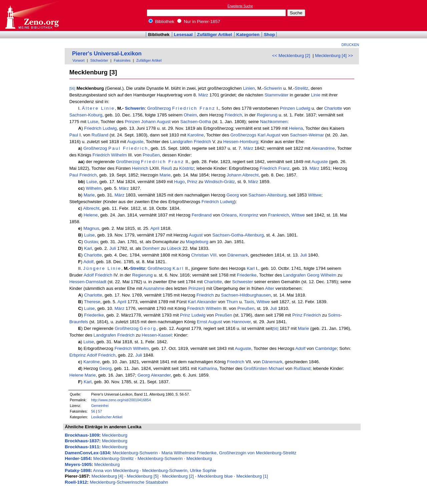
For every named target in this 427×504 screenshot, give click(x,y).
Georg (233, 195)
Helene (91, 215)
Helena (296, 128)
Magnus (91, 228)
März (203, 95)
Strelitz (301, 88)
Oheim (190, 115)
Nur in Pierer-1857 (199, 22)
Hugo (179, 182)
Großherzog (159, 108)
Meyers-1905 (78, 464)
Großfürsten (255, 368)
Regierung (267, 115)
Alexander (207, 302)
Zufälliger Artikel (215, 35)
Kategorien (248, 35)
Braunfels (79, 322)
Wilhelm (119, 155)
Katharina (208, 368)
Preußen (151, 155)
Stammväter (277, 95)
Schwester (243, 282)
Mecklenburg (114, 435)
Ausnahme (154, 288)
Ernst (202, 322)
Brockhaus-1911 (82, 447)
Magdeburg (197, 242)
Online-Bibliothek (32, 16)
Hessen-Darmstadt (88, 282)
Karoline (196, 135)
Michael (276, 368)
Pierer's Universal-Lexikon (107, 54)
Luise (93, 122)
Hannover (241, 322)
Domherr (151, 248)
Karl (262, 135)
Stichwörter (99, 60)
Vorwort (78, 60)
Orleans (229, 215)
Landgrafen (181, 142)
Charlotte (333, 108)
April (155, 228)
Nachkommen (274, 122)
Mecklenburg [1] (252, 476)
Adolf (88, 262)
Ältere (90, 108)
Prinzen (287, 108)
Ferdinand (201, 215)
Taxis (249, 302)
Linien (249, 88)
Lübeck (174, 248)
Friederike (247, 275)
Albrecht (250, 175)
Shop (269, 35)
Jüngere (94, 268)
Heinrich (140, 168)
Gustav (91, 242)
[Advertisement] (396, 15)
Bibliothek (161, 22)
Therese (92, 302)
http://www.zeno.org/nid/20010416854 (121, 400)
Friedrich (185, 108)
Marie (165, 175)
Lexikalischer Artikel (107, 417)
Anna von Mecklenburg (116, 470)
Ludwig (303, 108)
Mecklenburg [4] (107, 476)
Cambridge (326, 348)
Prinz (192, 182)
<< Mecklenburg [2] (291, 56)
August (164, 122)
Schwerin (273, 88)
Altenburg (254, 235)
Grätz (229, 182)
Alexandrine (323, 148)
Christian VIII (204, 255)
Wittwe (315, 195)
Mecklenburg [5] (143, 476)
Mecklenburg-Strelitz (114, 458)
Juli (113, 248)
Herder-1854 (78, 458)
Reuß (167, 168)
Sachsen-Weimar (307, 135)
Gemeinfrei (100, 406)
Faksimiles (122, 60)
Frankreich (278, 215)
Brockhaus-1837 (82, 441)
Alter (269, 288)
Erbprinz (78, 355)
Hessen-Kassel (157, 335)
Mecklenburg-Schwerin (135, 453)
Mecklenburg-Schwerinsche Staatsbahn (129, 482)
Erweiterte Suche (240, 6)
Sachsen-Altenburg (267, 195)
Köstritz (186, 168)
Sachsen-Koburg (86, 115)
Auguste (135, 142)
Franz (207, 108)
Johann (148, 122)
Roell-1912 (76, 482)
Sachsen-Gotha (196, 122)
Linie (316, 95)
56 (93, 411)
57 (100, 411)
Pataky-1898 (78, 470)
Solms (334, 315)
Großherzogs (244, 135)
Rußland (100, 135)
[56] (72, 88)
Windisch (213, 182)
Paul (74, 135)
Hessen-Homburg (241, 142)
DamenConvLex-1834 (87, 453)
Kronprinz (249, 215)
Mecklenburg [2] (178, 476)
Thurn (232, 302)
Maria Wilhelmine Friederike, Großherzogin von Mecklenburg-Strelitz (229, 453)
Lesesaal (183, 35)
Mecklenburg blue (215, 476)
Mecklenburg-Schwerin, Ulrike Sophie (179, 470)
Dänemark (238, 255)
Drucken (350, 45)
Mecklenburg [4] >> (334, 56)
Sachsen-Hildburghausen (246, 295)
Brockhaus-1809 (82, 435)
